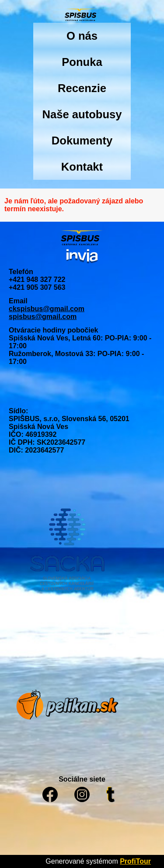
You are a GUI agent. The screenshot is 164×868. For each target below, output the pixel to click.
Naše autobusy (82, 114)
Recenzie (82, 88)
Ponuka (82, 62)
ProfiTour (135, 861)
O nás (82, 36)
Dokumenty (82, 141)
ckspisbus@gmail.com (47, 309)
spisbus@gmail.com (43, 317)
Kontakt (82, 167)
